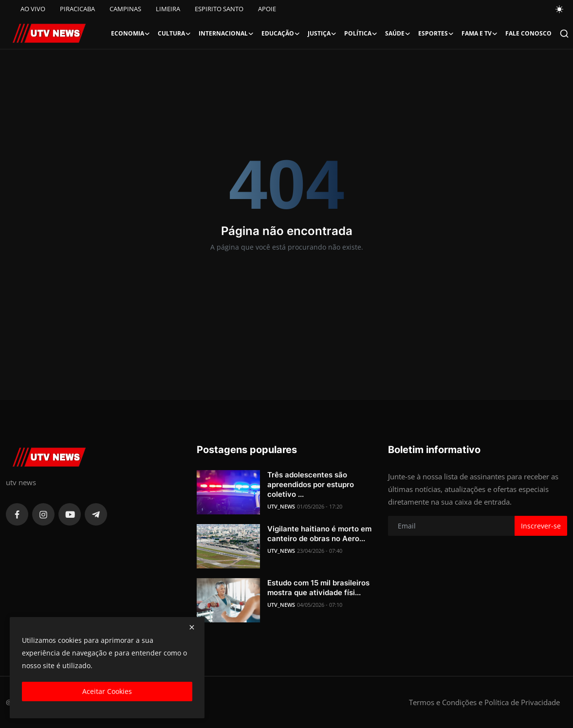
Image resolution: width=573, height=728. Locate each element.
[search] (564, 34)
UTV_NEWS (281, 506)
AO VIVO (33, 9)
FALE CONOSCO (528, 33)
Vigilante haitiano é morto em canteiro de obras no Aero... (319, 534)
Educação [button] (281, 34)
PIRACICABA (77, 9)
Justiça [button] (322, 34)
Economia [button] (130, 34)
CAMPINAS (125, 9)
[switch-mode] (560, 9)
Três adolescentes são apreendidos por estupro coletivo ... (311, 484)
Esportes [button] (436, 34)
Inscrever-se (541, 526)
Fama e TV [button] (480, 34)
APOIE (267, 9)
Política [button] (361, 34)
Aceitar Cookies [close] (107, 691)
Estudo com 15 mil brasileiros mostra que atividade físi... (318, 588)
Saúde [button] (398, 34)
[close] (192, 627)
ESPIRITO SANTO (219, 9)
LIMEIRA (168, 9)
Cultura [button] (174, 34)
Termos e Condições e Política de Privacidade (484, 702)
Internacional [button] (226, 34)
